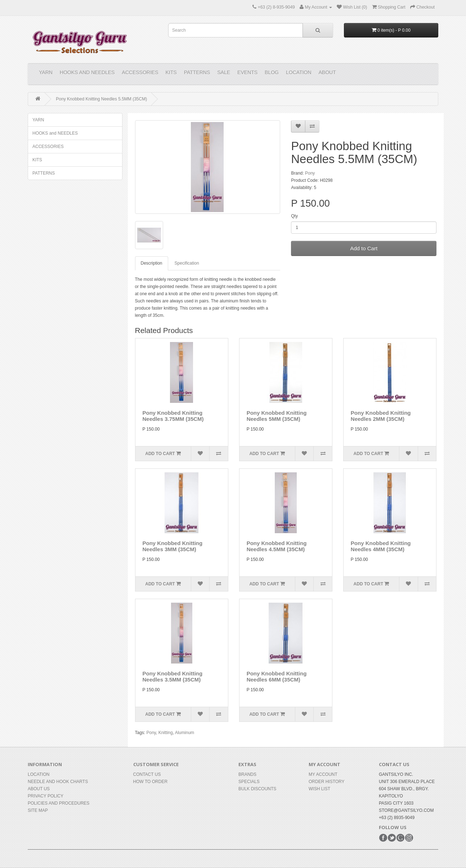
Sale (224, 72)
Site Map (38, 810)
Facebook (383, 838)
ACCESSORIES (140, 72)
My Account (323, 774)
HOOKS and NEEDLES (87, 72)
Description (152, 263)
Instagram (409, 838)
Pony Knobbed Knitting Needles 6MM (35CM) (277, 676)
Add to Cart (364, 248)
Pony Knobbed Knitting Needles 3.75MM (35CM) (173, 416)
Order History (327, 782)
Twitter (392, 838)
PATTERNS (197, 72)
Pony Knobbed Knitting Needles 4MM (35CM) (381, 546)
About (327, 72)
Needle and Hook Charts (58, 782)
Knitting (166, 733)
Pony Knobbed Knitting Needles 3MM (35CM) (173, 546)
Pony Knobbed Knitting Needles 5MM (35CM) (277, 416)
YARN (46, 72)
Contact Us (147, 774)
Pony (310, 173)
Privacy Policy (46, 796)
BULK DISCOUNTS (257, 789)
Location (299, 72)
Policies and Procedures (59, 803)
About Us (39, 789)
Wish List (319, 789)
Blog (272, 72)
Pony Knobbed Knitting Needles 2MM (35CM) (381, 416)
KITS (171, 72)
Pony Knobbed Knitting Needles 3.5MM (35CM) (173, 676)
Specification (187, 263)
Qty (294, 216)
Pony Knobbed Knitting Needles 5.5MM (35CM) (101, 99)
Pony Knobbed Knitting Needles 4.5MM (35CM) (277, 546)
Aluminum (185, 733)
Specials (249, 782)
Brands (247, 774)
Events (247, 72)
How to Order (151, 782)
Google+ (400, 838)
